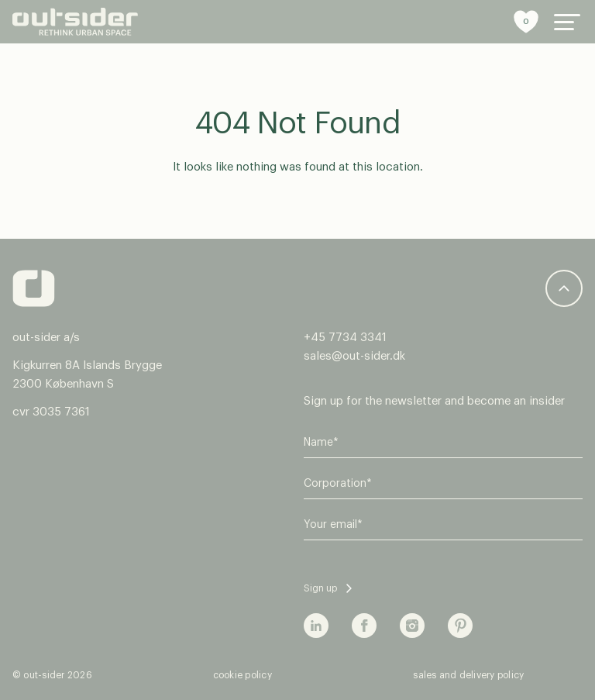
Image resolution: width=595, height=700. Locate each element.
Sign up (320, 588)
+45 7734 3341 (345, 338)
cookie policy (242, 675)
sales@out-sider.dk (354, 356)
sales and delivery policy (468, 675)
